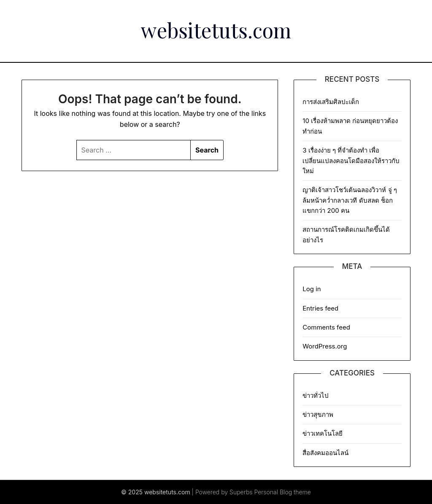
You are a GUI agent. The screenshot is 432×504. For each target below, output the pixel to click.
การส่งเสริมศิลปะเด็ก (332, 102)
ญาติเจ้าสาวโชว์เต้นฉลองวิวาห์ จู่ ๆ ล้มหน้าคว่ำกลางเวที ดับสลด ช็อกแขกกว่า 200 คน (350, 200)
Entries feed (320, 308)
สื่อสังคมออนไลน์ (325, 453)
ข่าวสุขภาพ (318, 414)
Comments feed (326, 327)
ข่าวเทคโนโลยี (323, 433)
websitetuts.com (216, 30)
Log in (312, 289)
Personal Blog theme (283, 492)
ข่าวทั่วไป (316, 395)
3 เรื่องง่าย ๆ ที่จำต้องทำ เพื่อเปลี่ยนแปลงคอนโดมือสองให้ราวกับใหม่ (351, 161)
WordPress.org (325, 346)
